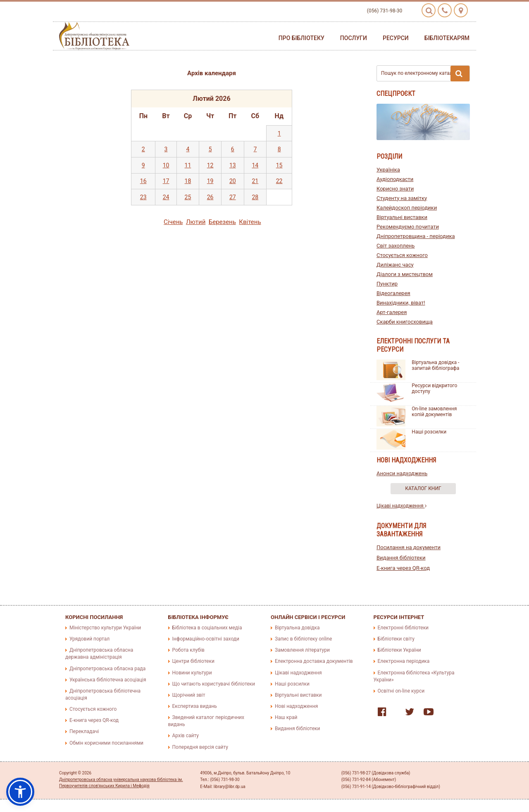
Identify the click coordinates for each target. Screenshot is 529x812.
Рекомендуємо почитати (408, 227)
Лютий (196, 222)
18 (188, 181)
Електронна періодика (404, 661)
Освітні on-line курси (401, 691)
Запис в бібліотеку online (303, 639)
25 (188, 197)
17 (166, 181)
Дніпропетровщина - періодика (416, 236)
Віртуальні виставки (402, 217)
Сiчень (173, 222)
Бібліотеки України (399, 650)
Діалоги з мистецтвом (405, 274)
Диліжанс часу (395, 265)
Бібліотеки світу (396, 639)
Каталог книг (423, 488)
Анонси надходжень (402, 473)
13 (233, 165)
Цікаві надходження (402, 506)
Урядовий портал (89, 639)
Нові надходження (296, 706)
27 (233, 197)
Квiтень (250, 222)
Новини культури (192, 673)
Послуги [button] (354, 38)
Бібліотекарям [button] (447, 38)
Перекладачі (84, 731)
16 (143, 181)
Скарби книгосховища (405, 322)
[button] (20, 792)
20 (233, 181)
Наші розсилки (429, 432)
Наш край (286, 717)
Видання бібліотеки (401, 558)
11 (188, 165)
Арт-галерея (392, 312)
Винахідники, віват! (401, 303)
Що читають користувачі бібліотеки (214, 684)
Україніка (388, 170)
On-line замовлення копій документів (434, 412)
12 (210, 165)
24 (166, 197)
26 (210, 197)
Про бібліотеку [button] (301, 38)
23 (143, 197)
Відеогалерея (393, 293)
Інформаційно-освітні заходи (206, 639)
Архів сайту (186, 736)
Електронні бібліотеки (403, 628)
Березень (222, 222)
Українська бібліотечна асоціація (108, 680)
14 (255, 165)
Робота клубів (188, 650)
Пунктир (387, 284)
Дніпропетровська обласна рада (107, 669)
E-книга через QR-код (403, 568)
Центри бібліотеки (193, 661)
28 (255, 197)
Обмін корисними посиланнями (106, 743)
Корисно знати (395, 189)
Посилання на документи (409, 547)
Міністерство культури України (105, 628)
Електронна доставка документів (314, 661)
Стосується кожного (402, 255)
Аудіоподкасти (395, 179)
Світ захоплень (396, 246)
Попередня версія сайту (200, 747)
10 (166, 165)
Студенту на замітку (402, 198)
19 (210, 181)
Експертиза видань (195, 706)
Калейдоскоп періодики (407, 208)
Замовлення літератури (302, 650)
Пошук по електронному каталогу (425, 74)
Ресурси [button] (396, 38)
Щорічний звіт (189, 695)
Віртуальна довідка (297, 628)
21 (255, 181)
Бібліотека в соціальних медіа (207, 628)
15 (279, 165)
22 (279, 181)
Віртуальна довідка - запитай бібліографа (435, 365)
